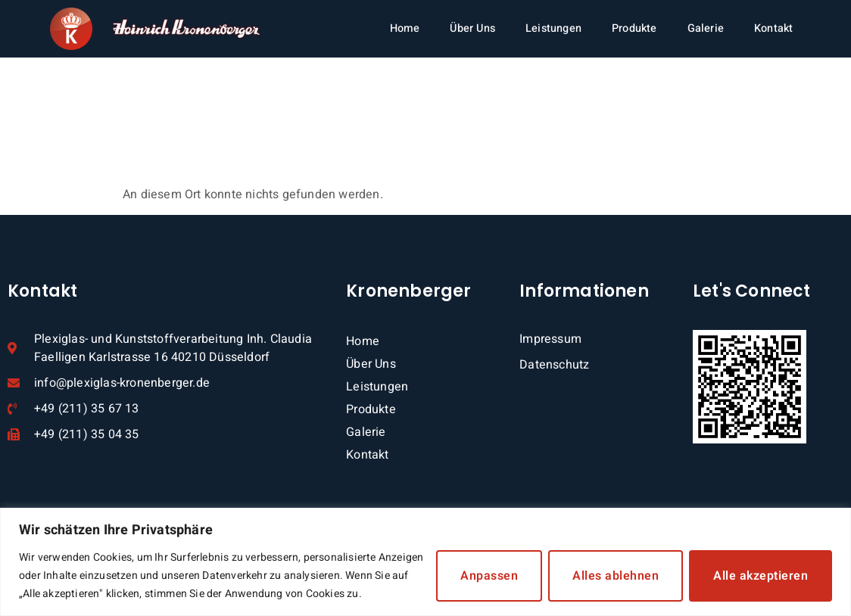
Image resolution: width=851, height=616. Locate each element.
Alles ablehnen (616, 576)
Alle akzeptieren (761, 576)
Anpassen (489, 576)
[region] (425, 562)
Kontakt (773, 28)
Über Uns (472, 28)
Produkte (634, 28)
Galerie (706, 28)
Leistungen (553, 28)
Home (405, 28)
